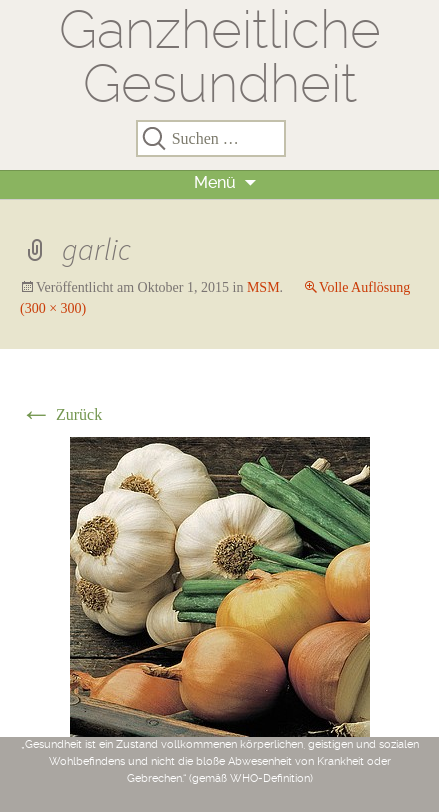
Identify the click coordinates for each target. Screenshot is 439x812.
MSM (263, 287)
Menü (215, 182)
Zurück (61, 414)
